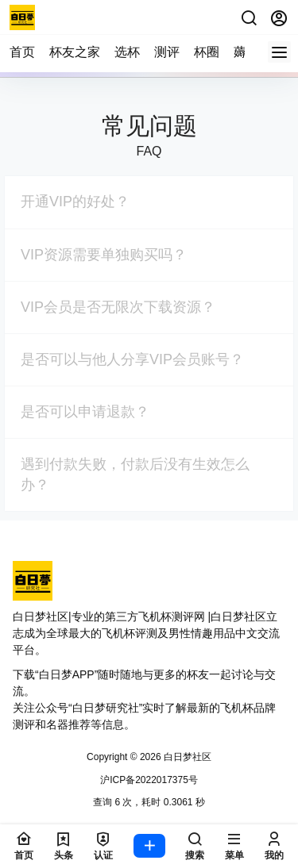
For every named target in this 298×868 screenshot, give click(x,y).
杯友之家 (75, 52)
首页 (22, 52)
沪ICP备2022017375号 (149, 780)
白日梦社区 (186, 757)
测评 (167, 52)
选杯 (127, 52)
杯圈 (207, 52)
